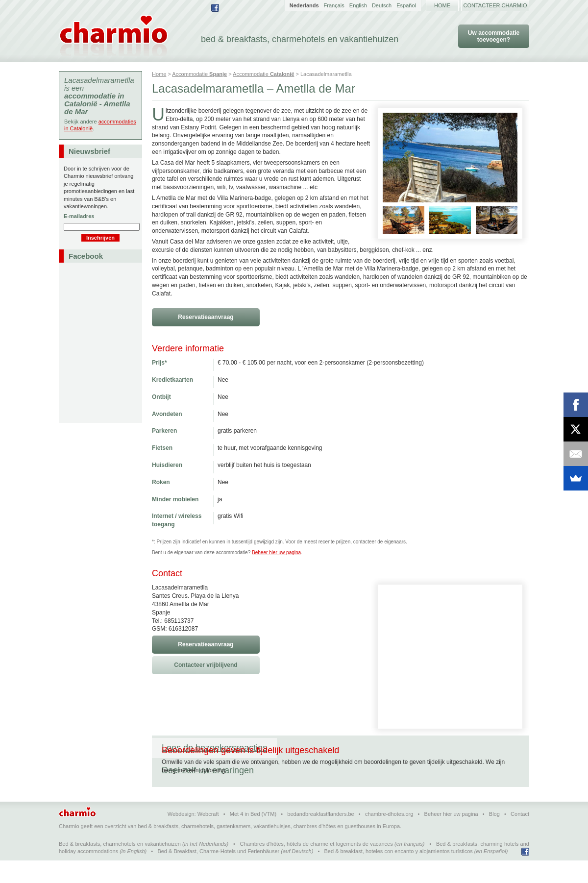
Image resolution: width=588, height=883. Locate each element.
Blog (494, 836)
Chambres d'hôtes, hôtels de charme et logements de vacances (317, 866)
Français (334, 5)
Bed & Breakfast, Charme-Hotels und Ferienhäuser (218, 874)
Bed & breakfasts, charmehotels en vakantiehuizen (120, 866)
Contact (520, 836)
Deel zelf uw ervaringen (333, 748)
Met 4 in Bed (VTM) (253, 836)
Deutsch (382, 5)
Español (406, 5)
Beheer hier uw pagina (276, 552)
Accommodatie (199, 74)
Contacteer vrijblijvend (206, 665)
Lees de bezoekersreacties (214, 748)
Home (442, 5)
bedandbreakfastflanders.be (320, 836)
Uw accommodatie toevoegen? (494, 36)
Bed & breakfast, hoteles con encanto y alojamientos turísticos (399, 874)
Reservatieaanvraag (206, 317)
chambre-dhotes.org (389, 836)
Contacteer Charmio (495, 5)
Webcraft (208, 836)
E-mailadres (79, 216)
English (358, 5)
